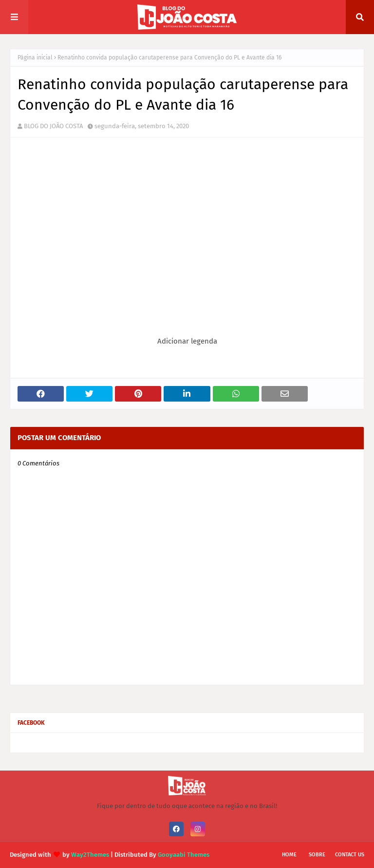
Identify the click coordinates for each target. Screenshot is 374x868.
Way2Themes (90, 855)
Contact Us (350, 855)
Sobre (317, 855)
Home (289, 855)
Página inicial (35, 58)
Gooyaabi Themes (184, 855)
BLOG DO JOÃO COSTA (53, 126)
